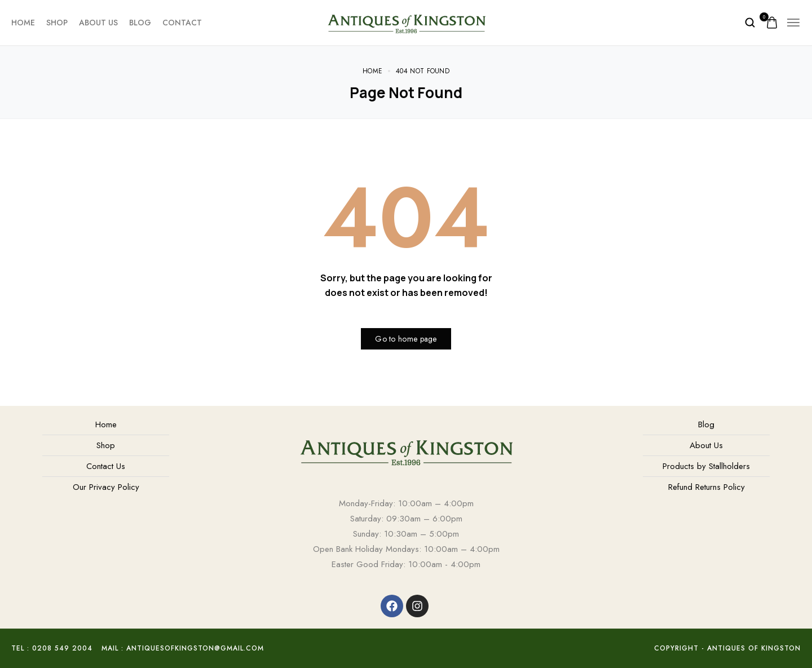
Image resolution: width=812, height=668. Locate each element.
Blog (140, 23)
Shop (57, 23)
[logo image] (406, 21)
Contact (182, 23)
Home (23, 23)
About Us (98, 23)
